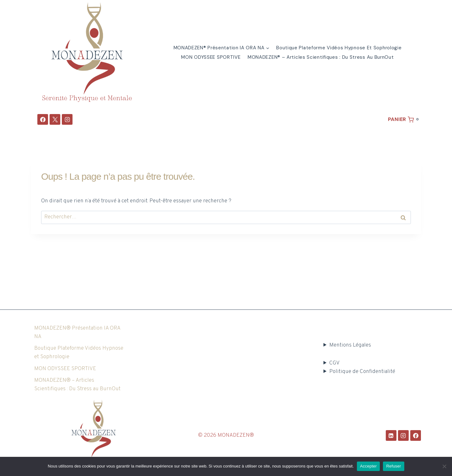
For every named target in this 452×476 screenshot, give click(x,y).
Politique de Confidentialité (362, 372)
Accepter (368, 466)
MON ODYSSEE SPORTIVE (211, 57)
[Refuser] (444, 466)
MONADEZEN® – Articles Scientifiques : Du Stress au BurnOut (321, 57)
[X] (55, 119)
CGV (334, 363)
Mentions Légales (350, 345)
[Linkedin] (391, 435)
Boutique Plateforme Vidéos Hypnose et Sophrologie (339, 48)
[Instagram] (67, 119)
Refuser (393, 466)
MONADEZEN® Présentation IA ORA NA (77, 333)
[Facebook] (43, 119)
